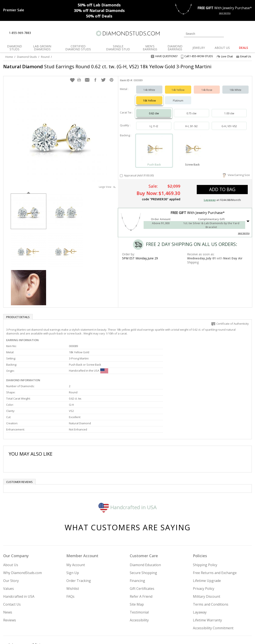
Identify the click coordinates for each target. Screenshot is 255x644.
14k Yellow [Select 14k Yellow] (178, 92)
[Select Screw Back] (192, 151)
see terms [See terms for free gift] (225, 13)
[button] (72, 82)
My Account (76, 528)
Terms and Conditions (211, 568)
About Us (11, 528)
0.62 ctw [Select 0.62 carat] (154, 116)
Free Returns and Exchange (215, 536)
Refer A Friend (141, 560)
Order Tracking (79, 544)
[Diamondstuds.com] (128, 33)
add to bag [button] (222, 192)
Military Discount (207, 560)
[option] (28, 213)
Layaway (200, 576)
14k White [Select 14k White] (149, 92)
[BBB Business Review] (95, 635)
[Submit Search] (221, 34)
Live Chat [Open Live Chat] (224, 56)
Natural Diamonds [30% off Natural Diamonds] (99, 10)
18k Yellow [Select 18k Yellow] (149, 103)
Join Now (149, 618)
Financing (137, 544)
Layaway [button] (210, 202)
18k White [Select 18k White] (235, 92)
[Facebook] (204, 619)
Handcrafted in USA (127, 470)
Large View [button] (107, 189)
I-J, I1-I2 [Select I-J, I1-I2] (154, 128)
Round (45, 57)
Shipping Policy (205, 528)
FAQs (70, 560)
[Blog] (224, 619)
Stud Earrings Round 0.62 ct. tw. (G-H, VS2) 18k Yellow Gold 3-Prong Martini (98, 70)
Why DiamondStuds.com (23, 536)
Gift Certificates (142, 552)
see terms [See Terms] (244, 235)
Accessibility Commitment (213, 592)
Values (9, 552)
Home (9, 57)
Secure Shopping (143, 536)
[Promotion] (14, 10)
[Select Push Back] (154, 151)
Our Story (11, 544)
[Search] (204, 34)
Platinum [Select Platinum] (178, 103)
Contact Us (12, 568)
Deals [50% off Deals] (99, 16)
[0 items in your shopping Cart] (249, 33)
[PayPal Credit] (161, 635)
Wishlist (73, 552)
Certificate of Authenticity (230, 326)
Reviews (10, 584)
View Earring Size (236, 177)
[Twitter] (194, 619)
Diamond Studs (27, 57)
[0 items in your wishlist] (239, 33)
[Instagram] (182, 619)
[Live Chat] (38, 33)
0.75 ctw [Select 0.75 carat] (191, 116)
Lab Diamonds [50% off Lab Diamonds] (99, 5)
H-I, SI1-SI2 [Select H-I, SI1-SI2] (191, 128)
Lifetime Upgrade (207, 544)
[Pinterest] (213, 619)
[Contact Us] (48, 33)
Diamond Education (145, 528)
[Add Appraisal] (121, 178)
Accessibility (139, 584)
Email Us (244, 56)
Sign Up (73, 536)
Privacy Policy (204, 552)
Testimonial (139, 576)
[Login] (230, 33)
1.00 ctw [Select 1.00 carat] (229, 116)
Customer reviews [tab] (19, 445)
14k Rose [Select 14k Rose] (207, 92)
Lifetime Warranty (207, 584)
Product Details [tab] (18, 319)
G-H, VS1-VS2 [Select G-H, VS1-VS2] (229, 128)
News (8, 576)
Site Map (137, 568)
